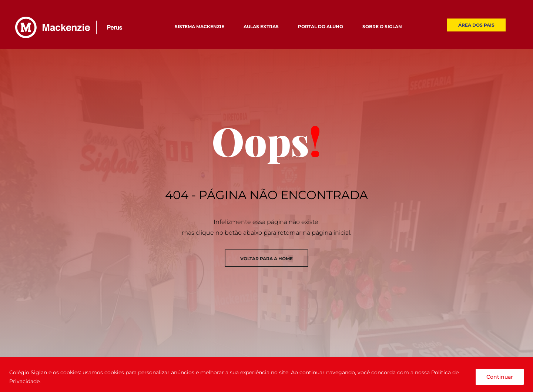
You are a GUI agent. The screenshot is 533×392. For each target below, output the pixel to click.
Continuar (500, 377)
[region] (266, 374)
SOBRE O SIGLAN (382, 26)
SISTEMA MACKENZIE (200, 26)
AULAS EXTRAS (261, 26)
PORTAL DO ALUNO (321, 26)
